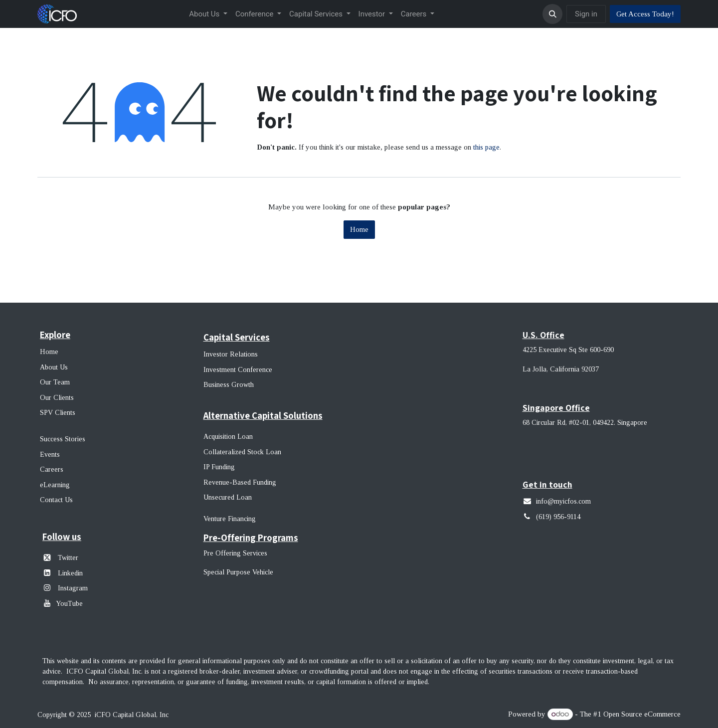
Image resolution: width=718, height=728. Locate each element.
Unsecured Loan (228, 497)
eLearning (55, 485)
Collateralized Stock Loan (242, 452)
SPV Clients (59, 413)
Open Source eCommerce (642, 714)
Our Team (55, 382)
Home (359, 229)
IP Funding (219, 467)
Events (50, 455)
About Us (54, 367)
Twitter (68, 558)
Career (50, 469)
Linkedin (70, 573)
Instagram (72, 588)
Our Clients (57, 398)
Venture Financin (228, 519)
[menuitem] (208, 14)
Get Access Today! (645, 14)
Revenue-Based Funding (240, 482)
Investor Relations (231, 354)
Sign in (586, 14)
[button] (552, 14)
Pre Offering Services (235, 553)
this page (486, 147)
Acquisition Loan (228, 437)
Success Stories (63, 439)
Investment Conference (238, 370)
